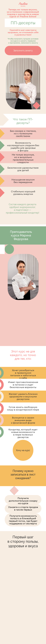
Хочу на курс (23, 450)
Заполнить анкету (23, 51)
